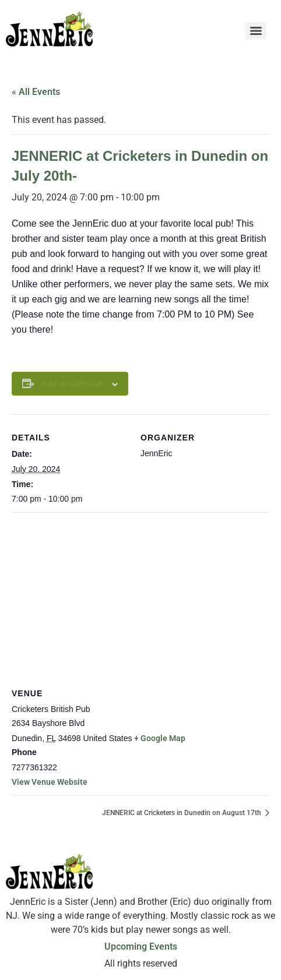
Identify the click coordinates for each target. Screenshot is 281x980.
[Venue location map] (140, 596)
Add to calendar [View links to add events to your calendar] (72, 383)
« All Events (36, 92)
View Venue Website (50, 782)
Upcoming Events (141, 946)
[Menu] (256, 31)
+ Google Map (160, 738)
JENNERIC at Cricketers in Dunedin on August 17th (182, 813)
